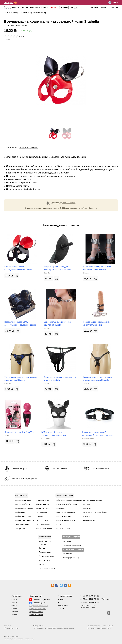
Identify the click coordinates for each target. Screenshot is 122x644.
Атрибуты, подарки (20, 13)
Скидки (53, 7)
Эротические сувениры (39, 13)
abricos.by (8, 626)
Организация (36, 596)
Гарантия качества (36, 612)
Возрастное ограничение (39, 606)
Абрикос (7, 13)
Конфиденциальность (37, 609)
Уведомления (63, 605)
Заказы (61, 602)
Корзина (61, 600)
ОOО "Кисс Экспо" (28, 148)
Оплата (103, 7)
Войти (113, 3)
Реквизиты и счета (36, 615)
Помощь (61, 608)
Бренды (14, 614)
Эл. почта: (89, 602)
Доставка (94, 7)
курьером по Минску (68, 203)
